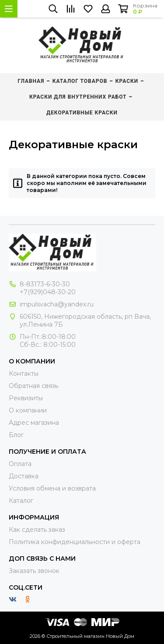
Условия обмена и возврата (52, 488)
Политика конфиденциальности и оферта (75, 542)
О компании (28, 410)
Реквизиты (26, 398)
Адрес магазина (34, 423)
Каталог (21, 501)
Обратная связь (33, 386)
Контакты (24, 374)
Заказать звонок (34, 571)
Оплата (20, 464)
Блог (16, 435)
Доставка (24, 476)
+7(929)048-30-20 (48, 292)
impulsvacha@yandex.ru (57, 304)
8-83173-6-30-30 (45, 284)
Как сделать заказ (37, 530)
